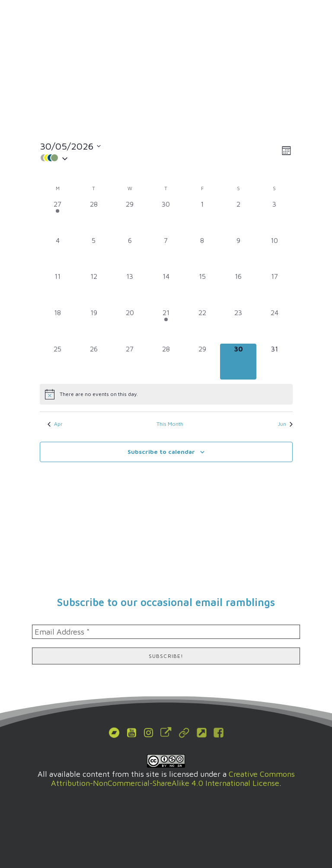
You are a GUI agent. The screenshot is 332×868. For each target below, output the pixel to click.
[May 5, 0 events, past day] (94, 253)
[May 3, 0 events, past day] (275, 217)
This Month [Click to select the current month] (170, 424)
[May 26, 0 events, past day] (94, 362)
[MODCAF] (59, 19)
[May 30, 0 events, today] (238, 362)
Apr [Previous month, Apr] (55, 424)
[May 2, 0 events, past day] (238, 217)
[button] (312, 19)
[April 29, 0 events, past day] (130, 217)
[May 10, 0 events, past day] (275, 253)
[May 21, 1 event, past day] (166, 325)
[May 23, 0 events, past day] (238, 325)
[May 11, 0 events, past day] (58, 289)
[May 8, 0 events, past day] (202, 253)
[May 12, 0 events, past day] (94, 289)
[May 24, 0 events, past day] (275, 325)
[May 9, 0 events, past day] (238, 253)
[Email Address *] (166, 632)
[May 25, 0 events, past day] (58, 362)
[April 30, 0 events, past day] (166, 217)
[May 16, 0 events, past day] (238, 289)
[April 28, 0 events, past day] (94, 217)
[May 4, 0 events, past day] (58, 253)
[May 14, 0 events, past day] (166, 289)
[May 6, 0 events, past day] (130, 253)
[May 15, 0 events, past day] (202, 289)
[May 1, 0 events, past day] (202, 217)
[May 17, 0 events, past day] (275, 289)
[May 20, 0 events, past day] (130, 325)
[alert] (166, 394)
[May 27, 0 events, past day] (130, 362)
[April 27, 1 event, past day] (58, 217)
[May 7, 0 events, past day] (166, 253)
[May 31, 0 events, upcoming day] (275, 362)
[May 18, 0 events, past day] (58, 325)
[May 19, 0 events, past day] (94, 325)
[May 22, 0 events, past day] (202, 325)
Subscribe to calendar (161, 452)
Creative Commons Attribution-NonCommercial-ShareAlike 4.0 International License (173, 779)
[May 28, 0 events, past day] (166, 362)
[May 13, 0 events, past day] (130, 289)
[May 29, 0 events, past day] (202, 362)
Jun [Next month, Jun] (285, 424)
